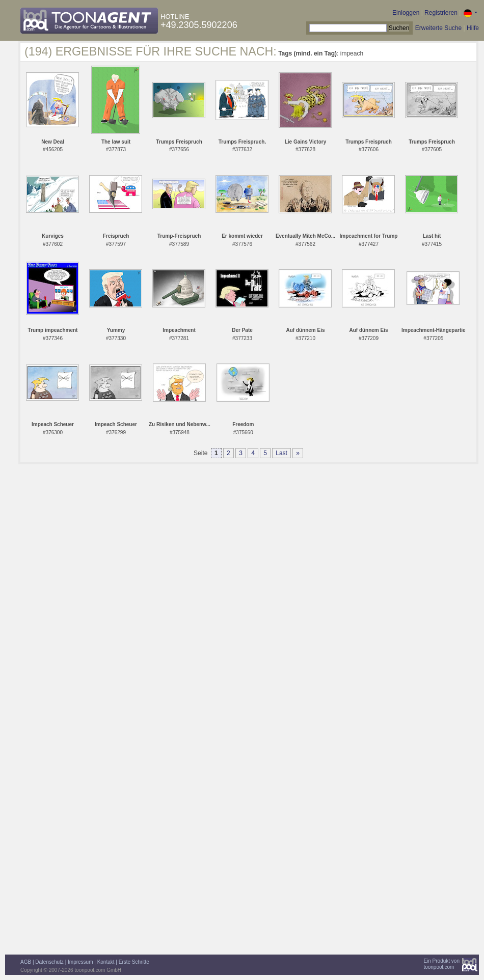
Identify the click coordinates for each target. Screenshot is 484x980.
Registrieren (441, 13)
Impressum (80, 962)
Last (281, 453)
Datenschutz (49, 962)
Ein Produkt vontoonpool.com (441, 964)
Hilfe (473, 28)
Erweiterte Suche (438, 28)
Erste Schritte (134, 962)
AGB (26, 962)
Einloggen (406, 13)
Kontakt (106, 962)
